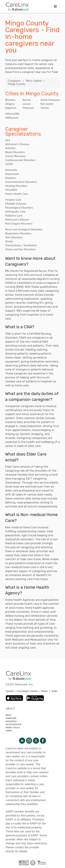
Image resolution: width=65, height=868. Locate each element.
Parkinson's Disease (17, 219)
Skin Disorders (14, 237)
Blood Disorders (15, 152)
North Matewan (50, 100)
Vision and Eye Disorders (20, 249)
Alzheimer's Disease (17, 144)
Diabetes (11, 178)
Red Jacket (47, 104)
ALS (8, 140)
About (9, 715)
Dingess (10, 104)
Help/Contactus (14, 725)
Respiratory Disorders (18, 233)
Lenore (27, 104)
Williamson (12, 118)
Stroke (9, 241)
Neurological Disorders (19, 207)
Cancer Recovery (15, 156)
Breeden (10, 100)
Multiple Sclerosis (16, 203)
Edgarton (11, 108)
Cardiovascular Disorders (20, 160)
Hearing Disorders (16, 186)
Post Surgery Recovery (19, 223)
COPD (9, 164)
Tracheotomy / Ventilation (21, 245)
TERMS (54, 691)
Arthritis (10, 148)
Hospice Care (13, 199)
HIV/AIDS (11, 190)
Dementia (11, 170)
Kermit (27, 100)
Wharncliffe (12, 114)
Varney (45, 108)
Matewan (28, 108)
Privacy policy (13, 728)
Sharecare (11, 718)
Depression (12, 174)
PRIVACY (44, 691)
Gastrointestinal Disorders (21, 182)
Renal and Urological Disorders (24, 229)
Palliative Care (14, 215)
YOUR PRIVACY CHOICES (27, 691)
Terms (9, 731)
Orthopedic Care (15, 211)
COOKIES (10, 691)
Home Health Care (16, 194)
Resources (11, 721)
